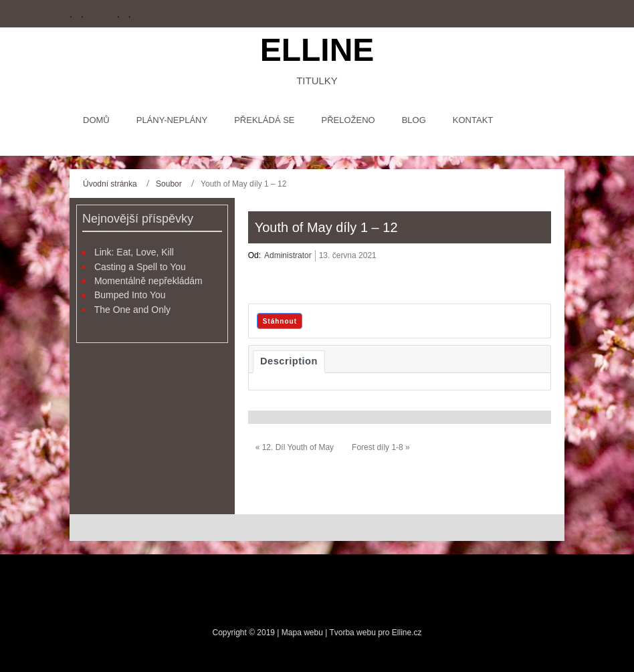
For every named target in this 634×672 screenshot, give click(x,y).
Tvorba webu (352, 633)
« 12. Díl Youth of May (295, 447)
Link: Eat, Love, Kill (134, 252)
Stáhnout (280, 321)
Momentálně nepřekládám (148, 281)
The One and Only (132, 310)
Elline (317, 50)
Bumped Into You (130, 295)
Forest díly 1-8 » (381, 447)
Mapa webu (303, 633)
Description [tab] (289, 361)
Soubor (169, 184)
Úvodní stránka (110, 184)
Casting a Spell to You (140, 267)
